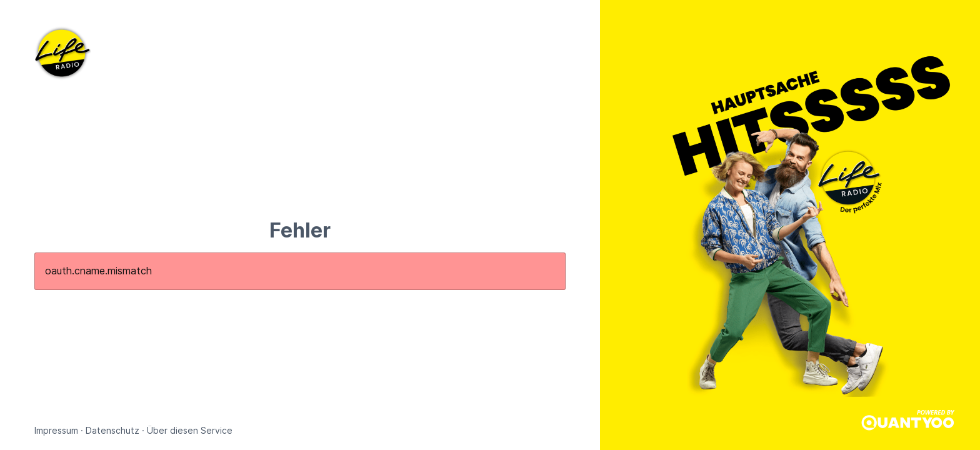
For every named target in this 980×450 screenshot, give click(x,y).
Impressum (56, 430)
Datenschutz (112, 430)
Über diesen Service (190, 430)
